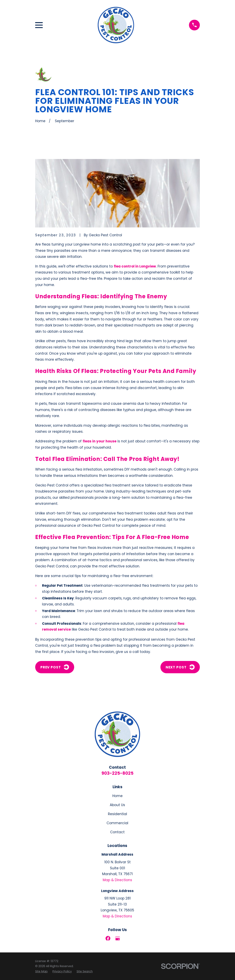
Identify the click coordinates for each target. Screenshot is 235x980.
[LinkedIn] (127, 938)
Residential (117, 814)
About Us (117, 805)
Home (117, 796)
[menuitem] (41, 971)
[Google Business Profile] (118, 938)
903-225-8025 (117, 773)
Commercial (117, 823)
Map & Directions (117, 880)
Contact (117, 832)
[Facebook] (108, 938)
